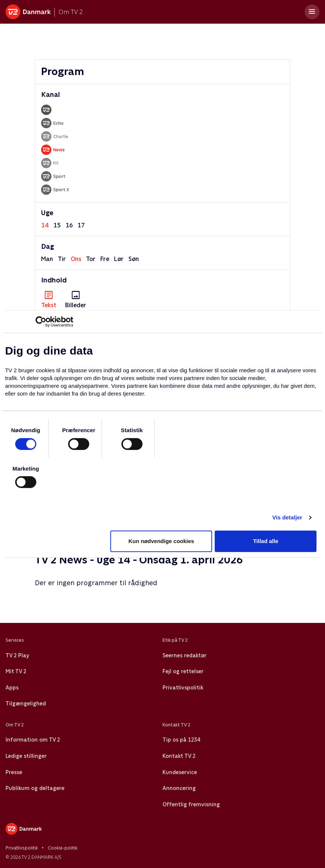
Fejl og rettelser (183, 671)
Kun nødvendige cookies (161, 541)
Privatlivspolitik (183, 688)
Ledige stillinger (26, 756)
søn (134, 259)
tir (62, 259)
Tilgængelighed (26, 703)
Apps (12, 688)
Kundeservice (180, 772)
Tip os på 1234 (181, 740)
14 (45, 225)
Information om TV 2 (33, 740)
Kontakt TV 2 (179, 756)
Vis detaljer (287, 517)
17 (81, 225)
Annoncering (179, 788)
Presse (14, 772)
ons (76, 259)
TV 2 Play (17, 655)
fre (105, 259)
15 (57, 225)
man (47, 259)
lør (119, 259)
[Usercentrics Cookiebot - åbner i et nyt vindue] (41, 322)
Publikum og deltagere (35, 788)
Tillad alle (266, 541)
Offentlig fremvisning (191, 804)
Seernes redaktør (185, 655)
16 (69, 225)
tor (91, 259)
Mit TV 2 (16, 671)
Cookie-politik (63, 848)
